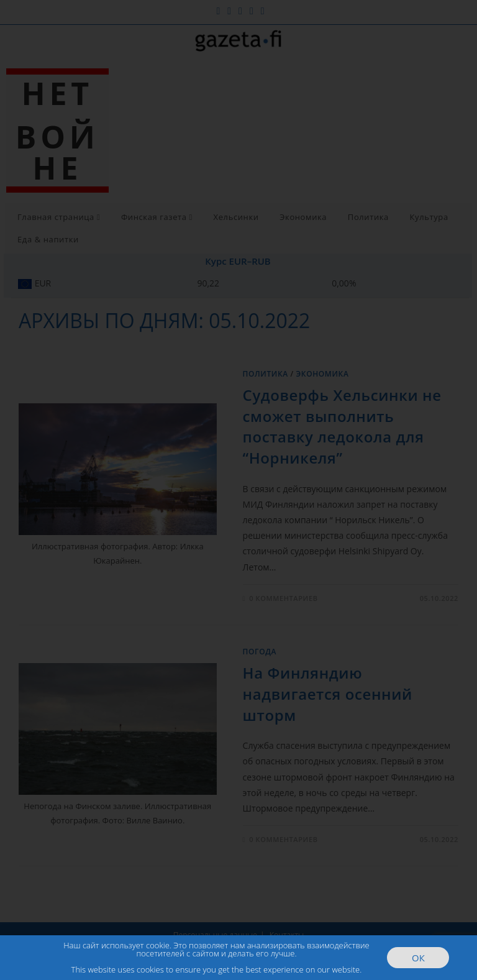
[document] (238, 490)
